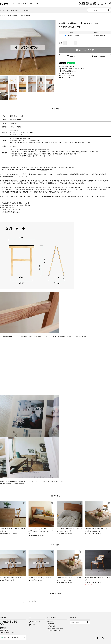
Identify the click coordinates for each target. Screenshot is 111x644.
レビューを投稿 (65, 77)
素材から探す (15, 10)
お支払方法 (51, 624)
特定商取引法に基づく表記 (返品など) (72, 69)
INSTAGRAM (34, 622)
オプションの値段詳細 (67, 67)
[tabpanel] (28, 48)
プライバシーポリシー (54, 630)
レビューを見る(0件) (66, 75)
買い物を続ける (65, 73)
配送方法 (50, 622)
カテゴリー (3, 10)
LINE (32, 624)
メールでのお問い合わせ (10, 638)
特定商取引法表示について (55, 628)
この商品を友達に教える (68, 71)
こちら (23, 135)
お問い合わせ (27, 10)
